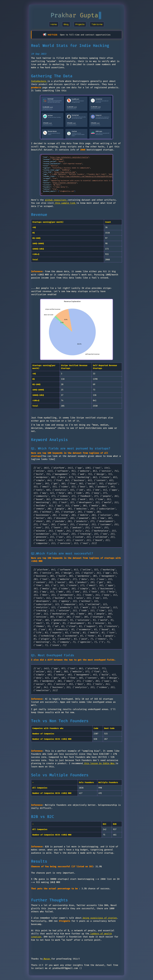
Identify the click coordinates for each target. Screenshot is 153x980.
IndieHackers (39, 81)
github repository (56, 200)
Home (54, 24)
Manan (47, 959)
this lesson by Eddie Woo (99, 763)
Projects (80, 24)
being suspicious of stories (99, 918)
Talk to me (97, 24)
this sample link (65, 203)
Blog (66, 24)
